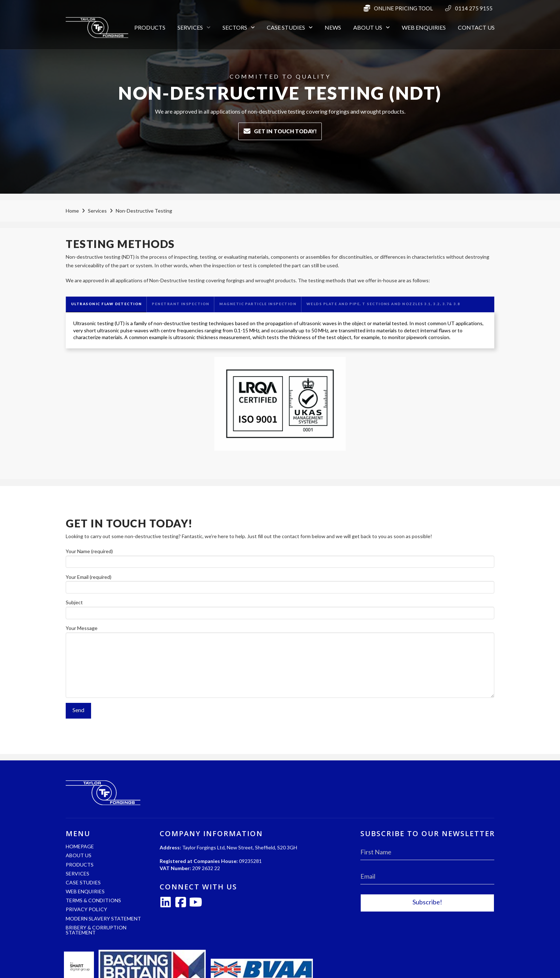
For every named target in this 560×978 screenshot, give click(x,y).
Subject (280, 608)
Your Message (280, 632)
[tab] (106, 304)
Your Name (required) (280, 557)
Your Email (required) (280, 583)
